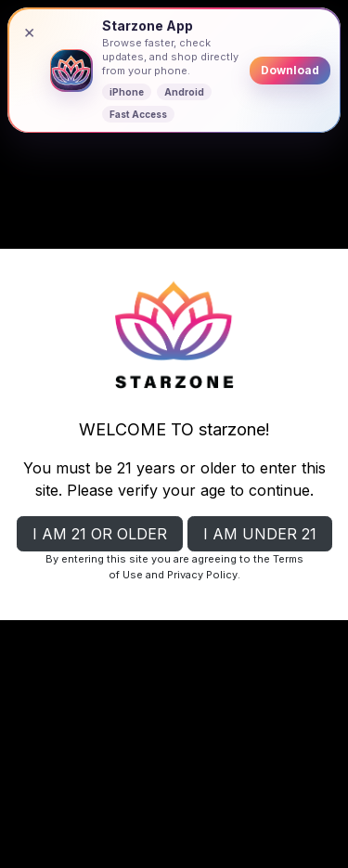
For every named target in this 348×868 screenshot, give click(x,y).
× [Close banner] (29, 32)
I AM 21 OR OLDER (100, 534)
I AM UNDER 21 (260, 534)
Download (290, 70)
